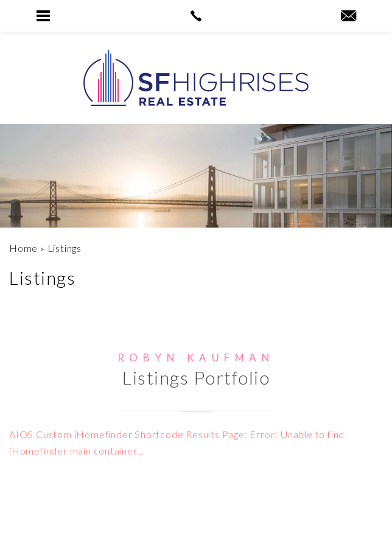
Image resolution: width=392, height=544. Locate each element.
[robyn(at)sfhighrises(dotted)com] (348, 16)
